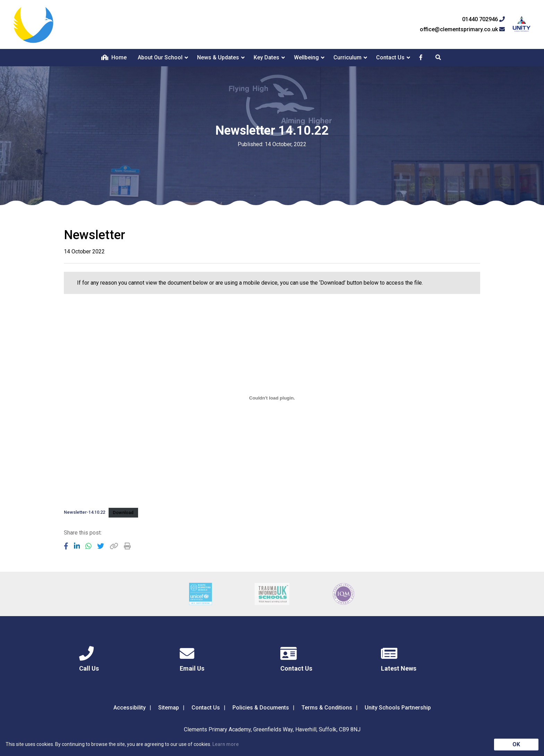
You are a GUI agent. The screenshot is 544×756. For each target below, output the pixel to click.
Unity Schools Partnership (398, 708)
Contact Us (390, 57)
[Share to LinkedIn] (77, 546)
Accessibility (130, 708)
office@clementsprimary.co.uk (462, 30)
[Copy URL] (114, 546)
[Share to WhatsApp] (88, 546)
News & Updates (218, 57)
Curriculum (347, 57)
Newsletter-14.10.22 (84, 513)
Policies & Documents (261, 708)
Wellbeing (306, 57)
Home (114, 57)
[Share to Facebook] (66, 546)
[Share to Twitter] (101, 546)
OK (516, 744)
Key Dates (266, 57)
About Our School (160, 57)
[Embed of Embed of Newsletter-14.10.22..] (272, 398)
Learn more (226, 744)
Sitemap (169, 708)
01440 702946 (483, 19)
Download (123, 513)
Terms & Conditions (327, 708)
